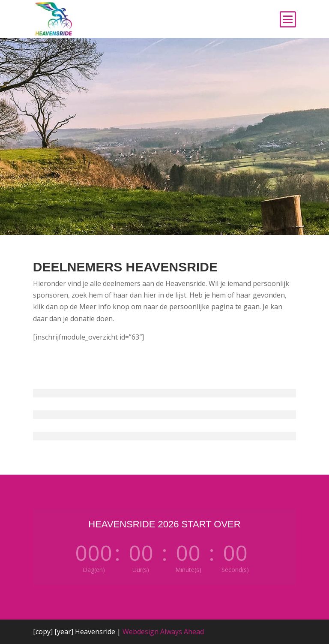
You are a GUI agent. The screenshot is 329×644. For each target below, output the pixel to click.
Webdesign (141, 632)
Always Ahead (182, 632)
